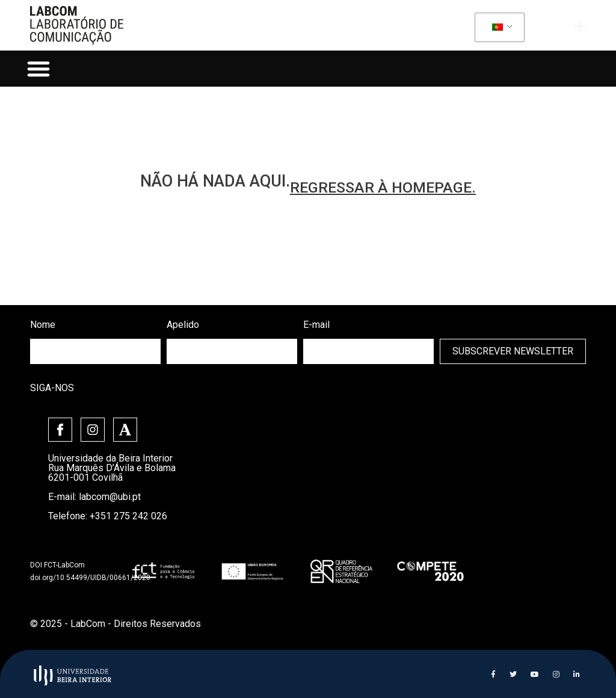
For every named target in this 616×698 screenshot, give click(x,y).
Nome (43, 325)
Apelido (183, 325)
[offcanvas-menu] (580, 26)
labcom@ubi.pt (110, 497)
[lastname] (232, 351)
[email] (368, 351)
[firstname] (95, 351)
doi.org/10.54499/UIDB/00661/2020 (90, 578)
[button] (38, 69)
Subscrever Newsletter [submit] (513, 351)
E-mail (316, 325)
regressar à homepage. (383, 187)
